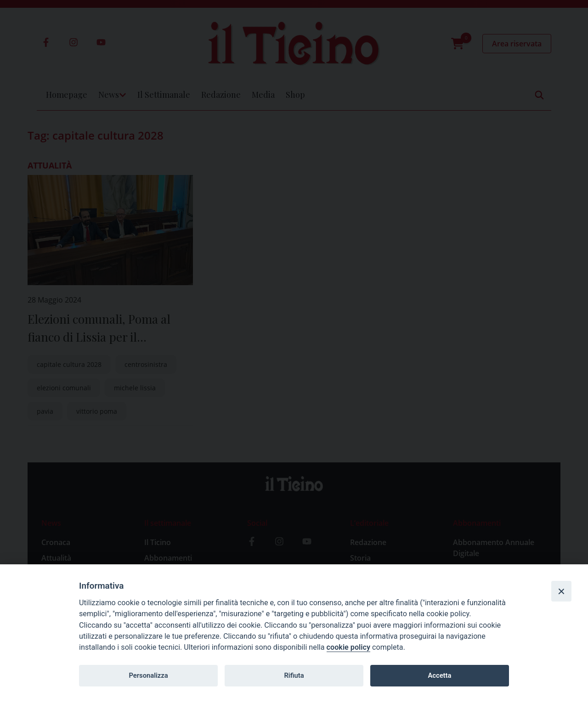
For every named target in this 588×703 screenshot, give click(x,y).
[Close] (561, 591)
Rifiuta (294, 675)
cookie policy (348, 647)
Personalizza (148, 675)
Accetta (439, 675)
